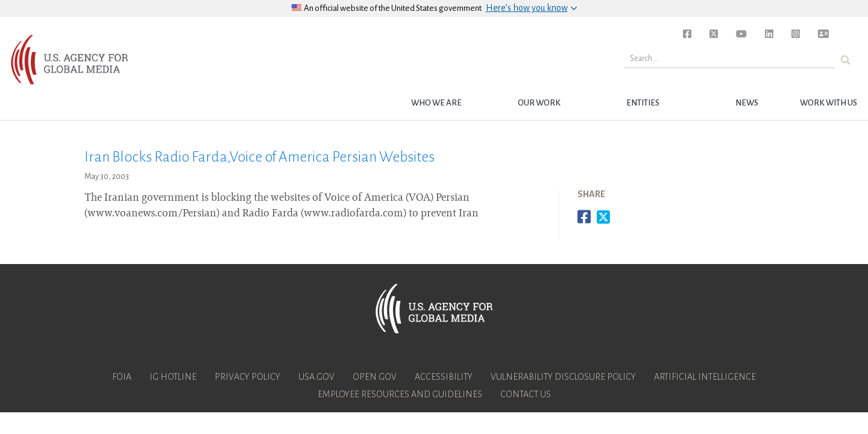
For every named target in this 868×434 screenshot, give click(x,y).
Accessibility (444, 377)
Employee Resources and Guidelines (400, 394)
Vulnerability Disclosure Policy (563, 377)
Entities (643, 103)
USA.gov (316, 377)
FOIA (122, 377)
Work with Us (829, 103)
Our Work (539, 103)
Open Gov (375, 377)
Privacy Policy (247, 377)
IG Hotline (173, 377)
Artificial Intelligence (705, 377)
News (747, 103)
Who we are (436, 103)
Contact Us (526, 394)
